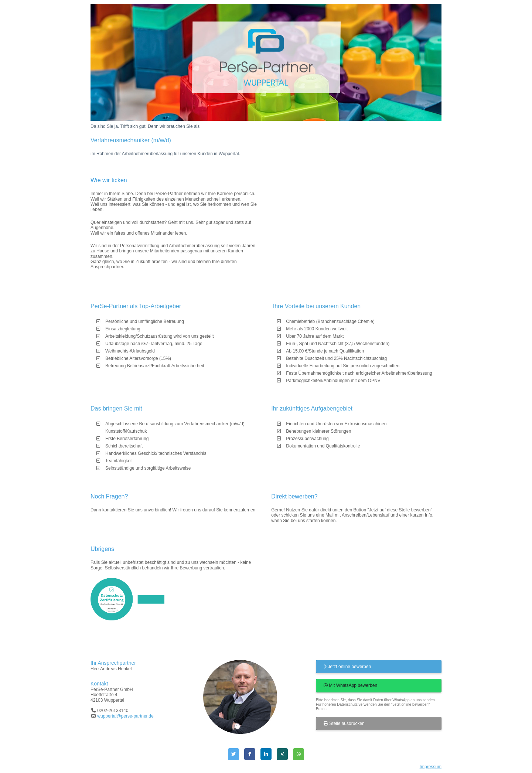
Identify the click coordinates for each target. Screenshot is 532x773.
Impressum (431, 767)
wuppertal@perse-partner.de (125, 716)
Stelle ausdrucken (344, 723)
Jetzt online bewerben (347, 667)
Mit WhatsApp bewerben (350, 685)
